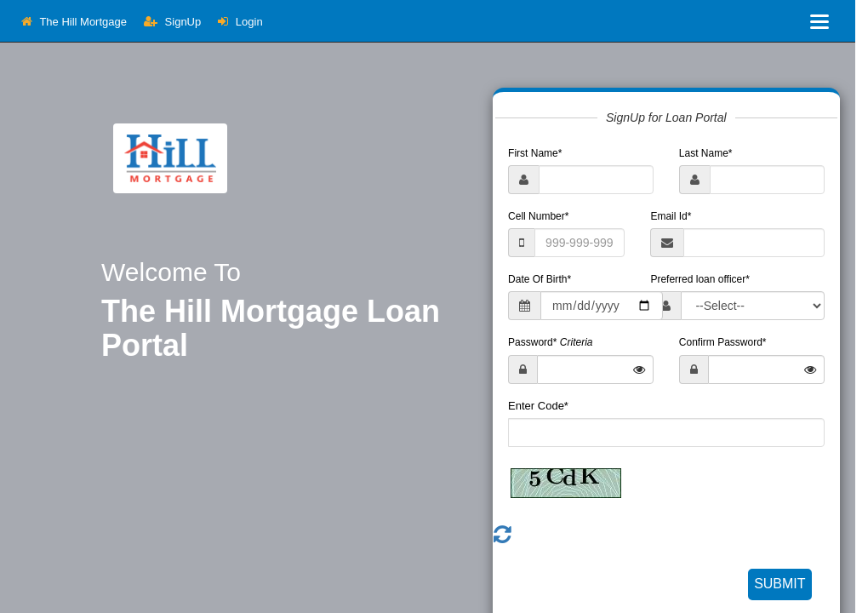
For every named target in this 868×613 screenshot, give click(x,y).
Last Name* (706, 153)
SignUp (172, 22)
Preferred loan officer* (700, 279)
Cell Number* (538, 216)
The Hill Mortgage (74, 22)
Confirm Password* (723, 342)
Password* (550, 343)
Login (240, 22)
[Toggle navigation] (819, 21)
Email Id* (671, 216)
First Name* (535, 153)
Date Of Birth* (540, 279)
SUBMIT (779, 584)
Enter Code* (538, 406)
